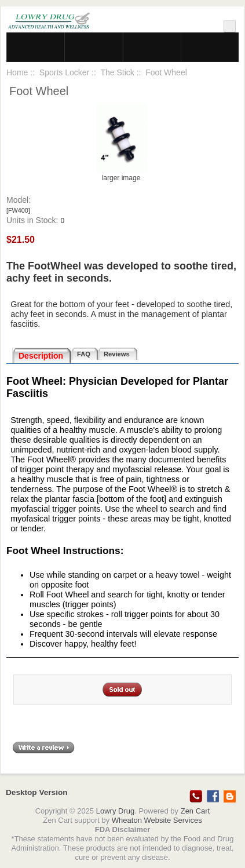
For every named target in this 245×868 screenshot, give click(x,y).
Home (17, 72)
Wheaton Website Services (157, 820)
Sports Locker (64, 72)
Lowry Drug (115, 811)
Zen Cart (195, 811)
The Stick (117, 72)
